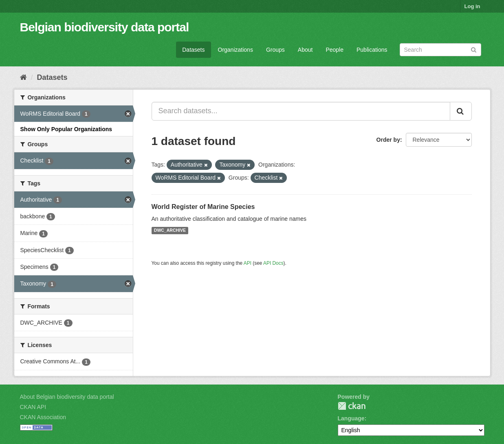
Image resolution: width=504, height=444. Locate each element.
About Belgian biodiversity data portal (67, 397)
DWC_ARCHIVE (170, 231)
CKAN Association (43, 417)
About (305, 50)
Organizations (235, 50)
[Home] (23, 77)
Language (351, 418)
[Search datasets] (440, 50)
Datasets (193, 50)
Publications (372, 50)
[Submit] (474, 49)
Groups (275, 50)
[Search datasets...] (301, 111)
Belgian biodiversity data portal (105, 27)
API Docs (273, 263)
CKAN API (33, 407)
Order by (388, 140)
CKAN (352, 406)
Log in (472, 6)
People (335, 50)
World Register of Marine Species (203, 207)
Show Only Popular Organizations (66, 129)
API (248, 263)
